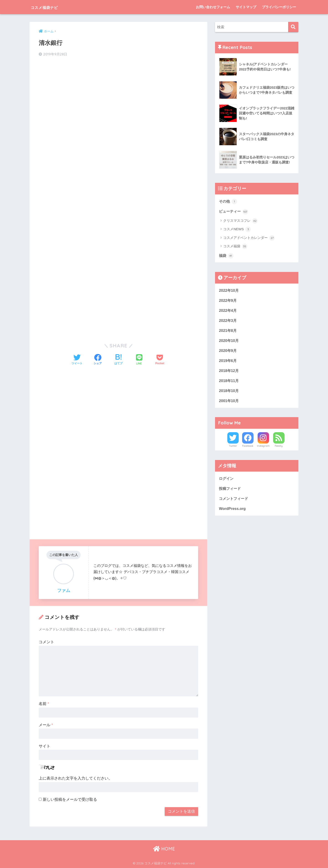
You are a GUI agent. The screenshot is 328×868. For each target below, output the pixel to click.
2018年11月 (229, 382)
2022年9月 (228, 301)
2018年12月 (229, 372)
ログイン (227, 481)
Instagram (263, 448)
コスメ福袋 (235, 247)
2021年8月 (228, 331)
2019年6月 (228, 362)
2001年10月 (229, 403)
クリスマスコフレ (240, 221)
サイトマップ (246, 7)
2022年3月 (228, 321)
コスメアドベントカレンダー (249, 238)
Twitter (233, 448)
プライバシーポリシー (279, 7)
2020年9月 (228, 352)
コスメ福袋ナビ (50, 7)
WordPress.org (233, 511)
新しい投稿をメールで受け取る (70, 800)
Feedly (279, 448)
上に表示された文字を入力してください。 (76, 778)
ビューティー (234, 212)
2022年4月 (228, 311)
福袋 (226, 256)
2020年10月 (229, 342)
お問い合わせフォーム (213, 7)
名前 (44, 704)
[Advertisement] (118, 97)
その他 (228, 201)
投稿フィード (231, 491)
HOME (164, 849)
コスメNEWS (237, 230)
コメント (46, 642)
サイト (45, 746)
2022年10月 (229, 291)
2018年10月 (229, 392)
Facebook (248, 448)
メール (46, 725)
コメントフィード (234, 501)
